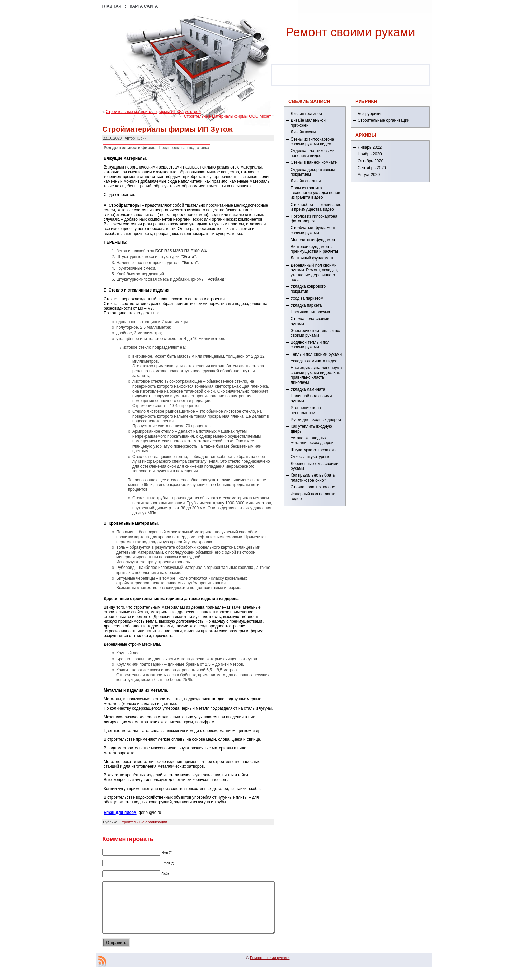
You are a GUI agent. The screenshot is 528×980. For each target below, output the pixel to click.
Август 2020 (369, 175)
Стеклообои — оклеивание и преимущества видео (316, 207)
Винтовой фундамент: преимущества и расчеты (314, 249)
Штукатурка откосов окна (314, 450)
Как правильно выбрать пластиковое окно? (313, 478)
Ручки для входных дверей (316, 420)
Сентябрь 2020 (372, 168)
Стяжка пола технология (313, 487)
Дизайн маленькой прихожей (308, 123)
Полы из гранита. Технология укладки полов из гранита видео (315, 193)
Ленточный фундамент (312, 258)
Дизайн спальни (306, 181)
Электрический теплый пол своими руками (316, 333)
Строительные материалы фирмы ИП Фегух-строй (153, 112)
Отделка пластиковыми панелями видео (313, 153)
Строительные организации (143, 822)
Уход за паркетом (307, 298)
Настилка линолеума (310, 312)
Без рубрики (369, 114)
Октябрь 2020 (371, 161)
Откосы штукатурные (310, 457)
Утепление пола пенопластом (306, 410)
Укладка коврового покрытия (308, 289)
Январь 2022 (370, 147)
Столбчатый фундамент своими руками (313, 230)
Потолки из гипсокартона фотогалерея (314, 219)
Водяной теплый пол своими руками (310, 345)
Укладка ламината (308, 389)
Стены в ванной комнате (314, 162)
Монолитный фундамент (314, 240)
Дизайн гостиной (306, 114)
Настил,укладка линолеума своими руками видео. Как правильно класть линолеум (316, 375)
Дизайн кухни (303, 132)
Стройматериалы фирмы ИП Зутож (168, 129)
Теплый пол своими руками (316, 354)
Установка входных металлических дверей (312, 440)
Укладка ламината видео (314, 361)
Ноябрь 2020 (370, 154)
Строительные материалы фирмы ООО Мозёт (227, 116)
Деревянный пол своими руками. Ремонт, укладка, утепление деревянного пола (314, 272)
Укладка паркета (306, 305)
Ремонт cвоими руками (350, 32)
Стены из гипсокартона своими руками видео (312, 142)
